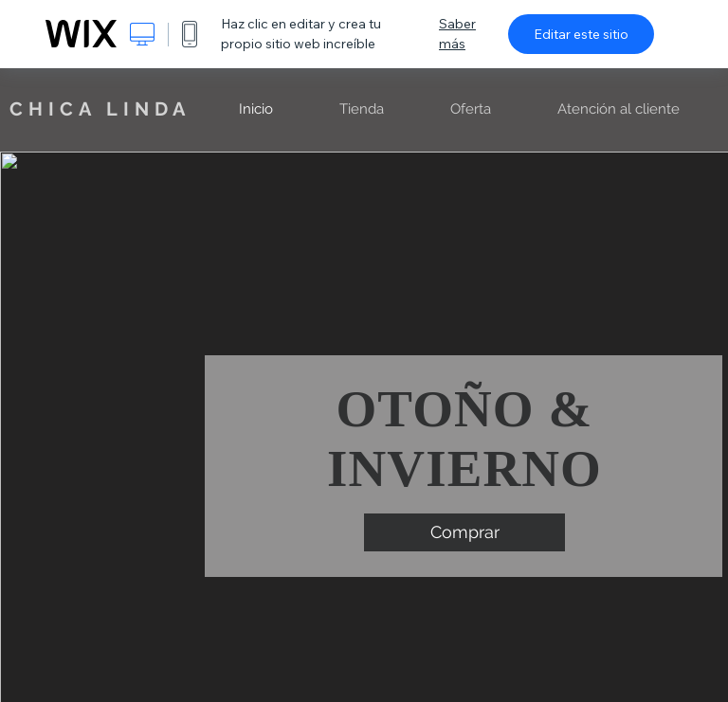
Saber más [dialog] (457, 34)
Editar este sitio (581, 34)
